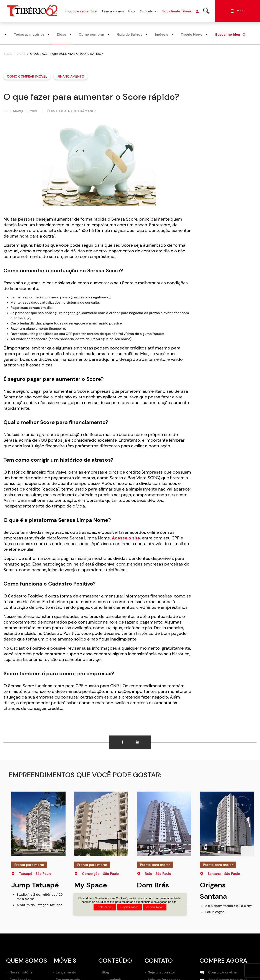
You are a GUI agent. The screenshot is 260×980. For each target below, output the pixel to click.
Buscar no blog (231, 34)
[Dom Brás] (164, 824)
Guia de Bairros (130, 34)
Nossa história (21, 972)
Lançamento (66, 972)
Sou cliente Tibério (181, 11)
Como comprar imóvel (27, 77)
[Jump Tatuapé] (38, 824)
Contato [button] (146, 11)
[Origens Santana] (227, 824)
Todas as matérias (29, 34)
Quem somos (113, 11)
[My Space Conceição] (101, 824)
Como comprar (91, 34)
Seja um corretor (162, 972)
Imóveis (161, 34)
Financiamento (71, 77)
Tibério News (192, 34)
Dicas (61, 34)
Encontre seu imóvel (81, 11)
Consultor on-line (218, 972)
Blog (132, 11)
